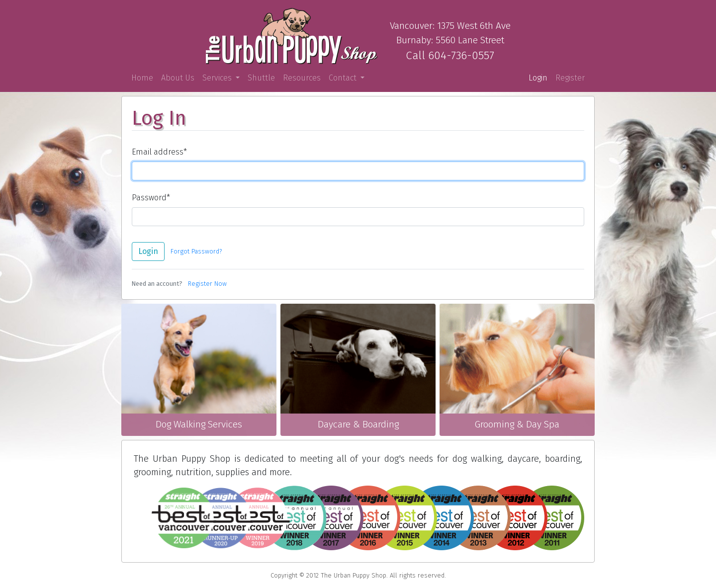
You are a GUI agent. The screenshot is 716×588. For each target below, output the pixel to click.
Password (151, 198)
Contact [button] (344, 78)
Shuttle (261, 78)
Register (570, 78)
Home (144, 77)
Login (538, 78)
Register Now (207, 284)
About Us (178, 78)
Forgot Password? (196, 251)
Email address (159, 152)
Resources (302, 78)
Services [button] (218, 78)
